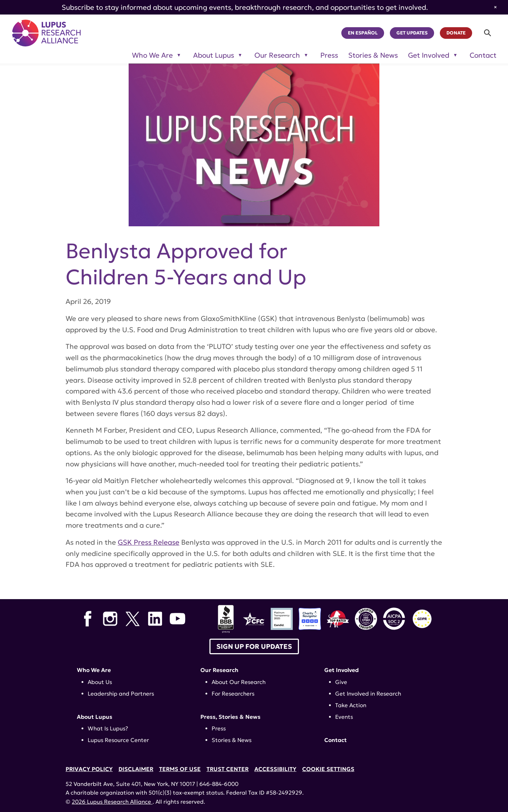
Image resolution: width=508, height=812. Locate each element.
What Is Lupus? (108, 728)
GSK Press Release (149, 542)
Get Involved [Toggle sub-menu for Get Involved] (429, 55)
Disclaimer (136, 769)
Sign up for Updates (254, 646)
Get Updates (412, 33)
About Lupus (95, 717)
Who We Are (94, 670)
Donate (456, 33)
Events (344, 717)
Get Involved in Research (368, 694)
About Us (100, 682)
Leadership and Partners (121, 694)
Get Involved (342, 670)
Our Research (219, 670)
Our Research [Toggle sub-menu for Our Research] (277, 55)
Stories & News (373, 55)
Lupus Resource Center (118, 740)
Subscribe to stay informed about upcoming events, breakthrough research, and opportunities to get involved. (245, 7)
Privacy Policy (89, 769)
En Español (363, 33)
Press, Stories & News (230, 717)
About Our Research (239, 682)
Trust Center (228, 769)
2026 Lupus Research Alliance (112, 802)
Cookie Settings (328, 769)
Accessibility (275, 769)
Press (329, 55)
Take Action (351, 705)
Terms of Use (180, 769)
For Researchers (233, 694)
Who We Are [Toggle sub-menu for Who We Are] (152, 55)
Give (341, 682)
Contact (483, 55)
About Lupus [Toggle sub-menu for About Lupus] (214, 55)
